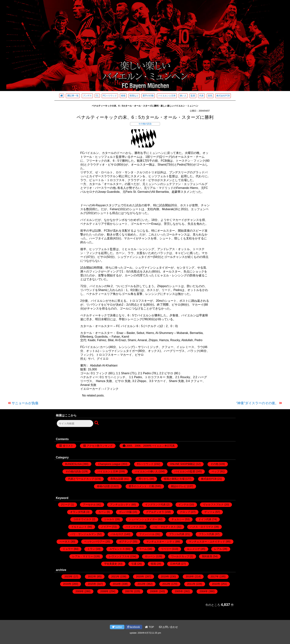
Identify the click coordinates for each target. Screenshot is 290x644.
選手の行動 (148, 96)
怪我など (134, 96)
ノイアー (106, 527)
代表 (201, 96)
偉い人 (183, 96)
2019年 (165, 576)
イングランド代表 (155, 505)
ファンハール (147, 534)
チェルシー (178, 519)
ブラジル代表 (177, 534)
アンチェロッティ (120, 505)
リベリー (166, 549)
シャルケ (109, 519)
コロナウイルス (82, 519)
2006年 (154, 591)
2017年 (215, 576)
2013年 (142, 584)
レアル (218, 549)
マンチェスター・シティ (160, 542)
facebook (134, 627)
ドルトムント (79, 527)
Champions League (109, 464)
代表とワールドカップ (81, 479)
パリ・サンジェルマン (83, 534)
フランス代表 (206, 534)
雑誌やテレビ (179, 486)
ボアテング (126, 542)
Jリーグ (66, 505)
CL (97, 96)
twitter (117, 627)
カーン (102, 512)
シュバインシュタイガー (143, 519)
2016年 (67, 584)
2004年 (204, 591)
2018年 (190, 576)
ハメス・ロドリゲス (202, 527)
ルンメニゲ (193, 549)
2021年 (115, 576)
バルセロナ (117, 534)
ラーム (143, 549)
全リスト (68, 446)
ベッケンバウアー (95, 542)
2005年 (179, 591)
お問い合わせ (168, 627)
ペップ (215, 471)
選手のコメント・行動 (141, 486)
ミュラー (68, 549)
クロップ (185, 512)
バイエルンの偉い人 (146, 471)
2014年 (117, 584)
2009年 (80, 591)
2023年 (69, 576)
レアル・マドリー (83, 556)
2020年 (140, 576)
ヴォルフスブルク (213, 505)
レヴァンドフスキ (119, 556)
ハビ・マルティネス (164, 527)
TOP (149, 627)
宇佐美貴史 (111, 564)
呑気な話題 (117, 479)
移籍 (123, 96)
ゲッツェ (210, 512)
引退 (134, 564)
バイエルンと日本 (167, 96)
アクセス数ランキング (100, 446)
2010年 (216, 584)
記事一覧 (73, 96)
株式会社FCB (223, 96)
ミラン (91, 549)
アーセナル (89, 505)
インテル (184, 505)
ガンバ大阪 (125, 512)
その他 (214, 464)
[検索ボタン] (97, 423)
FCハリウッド (110, 96)
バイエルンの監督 (185, 471)
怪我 (153, 564)
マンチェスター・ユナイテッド (207, 542)
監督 (193, 96)
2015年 (92, 584)
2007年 (129, 591)
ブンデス (87, 96)
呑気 (210, 96)
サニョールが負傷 (25, 403)
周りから (144, 479)
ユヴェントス (117, 549)
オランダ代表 (78, 512)
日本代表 (175, 564)
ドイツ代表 (205, 519)
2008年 (104, 591)
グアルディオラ (155, 512)
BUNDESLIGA (73, 464)
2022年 (92, 576)
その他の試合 (145, 124)
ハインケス (132, 527)
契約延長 (207, 556)
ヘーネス (65, 542)
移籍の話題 (103, 486)
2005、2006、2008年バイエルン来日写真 (150, 446)
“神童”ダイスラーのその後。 (257, 403)
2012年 (166, 584)
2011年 (191, 584)
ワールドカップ (180, 556)
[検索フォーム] (75, 423)
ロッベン (150, 556)
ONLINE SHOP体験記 (183, 464)
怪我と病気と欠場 (174, 479)
